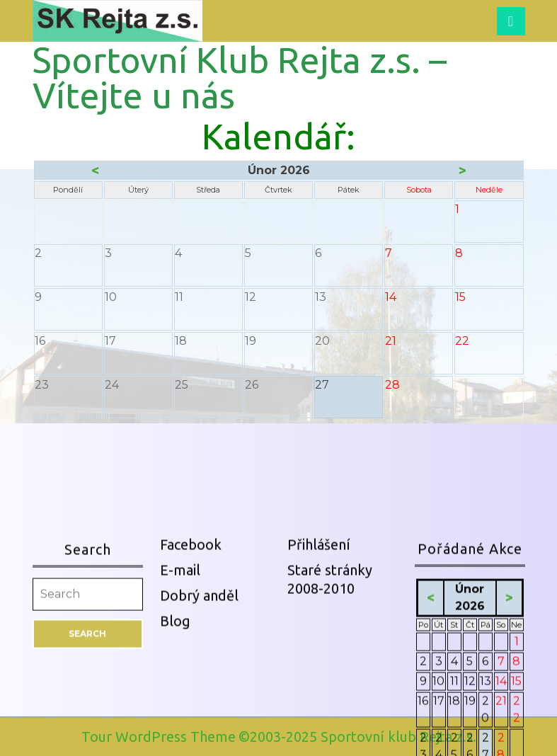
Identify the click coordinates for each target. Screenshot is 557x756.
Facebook (191, 698)
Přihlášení (319, 698)
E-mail (180, 724)
